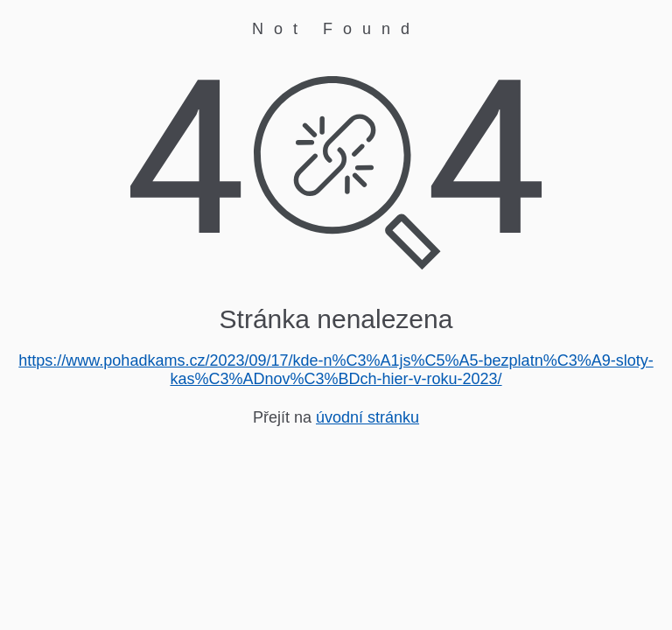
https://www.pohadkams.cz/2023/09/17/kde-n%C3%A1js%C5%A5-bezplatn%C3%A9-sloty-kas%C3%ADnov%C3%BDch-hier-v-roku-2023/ (336, 370)
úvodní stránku (367, 417)
